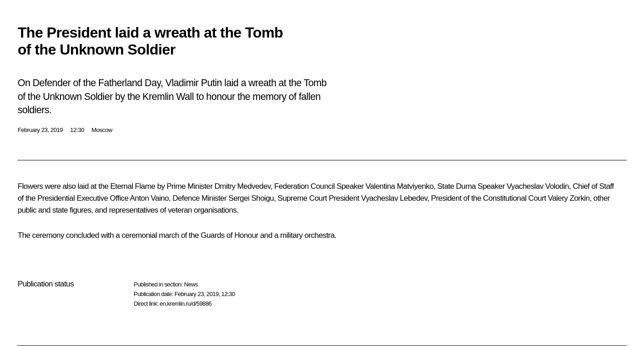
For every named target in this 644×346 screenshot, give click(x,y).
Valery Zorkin (569, 198)
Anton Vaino (149, 198)
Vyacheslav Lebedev (394, 198)
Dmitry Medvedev (242, 186)
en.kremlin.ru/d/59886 (185, 304)
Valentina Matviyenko (399, 186)
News (191, 284)
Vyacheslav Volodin (538, 186)
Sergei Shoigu (251, 198)
